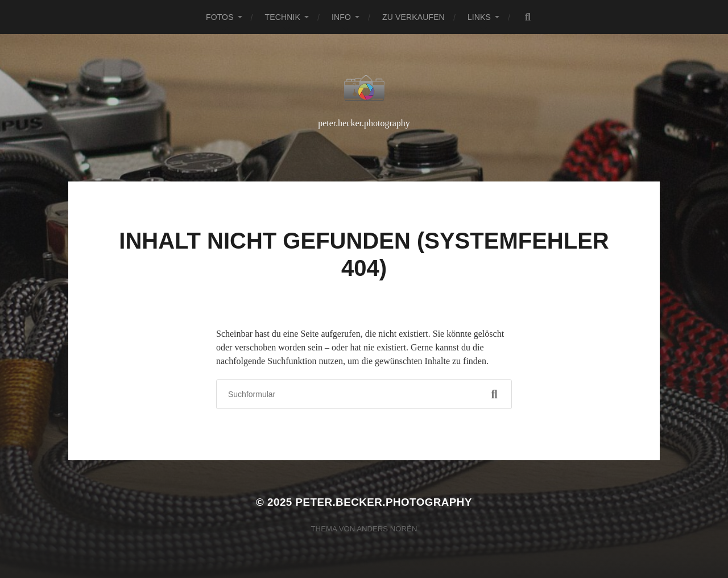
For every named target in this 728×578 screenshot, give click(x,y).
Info (341, 17)
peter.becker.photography (383, 502)
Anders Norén (387, 529)
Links (479, 17)
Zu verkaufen (413, 17)
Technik (283, 17)
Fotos (220, 17)
